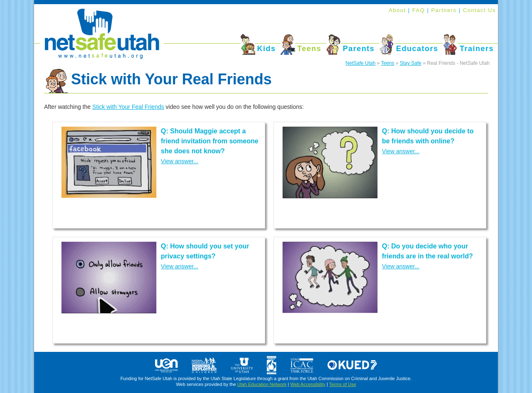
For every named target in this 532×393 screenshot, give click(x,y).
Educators (417, 49)
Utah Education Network (262, 384)
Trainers (477, 49)
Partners (445, 10)
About (397, 10)
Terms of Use (343, 384)
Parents (359, 49)
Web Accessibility (308, 384)
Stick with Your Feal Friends (128, 107)
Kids (267, 49)
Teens (309, 49)
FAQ (420, 10)
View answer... (180, 161)
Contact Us (479, 10)
